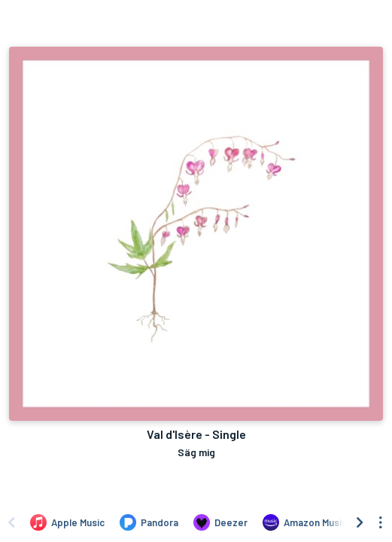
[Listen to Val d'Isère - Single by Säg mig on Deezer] (220, 522)
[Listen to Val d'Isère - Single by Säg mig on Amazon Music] (305, 522)
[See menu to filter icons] (381, 522)
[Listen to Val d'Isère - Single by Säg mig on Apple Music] (67, 522)
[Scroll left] (11, 522)
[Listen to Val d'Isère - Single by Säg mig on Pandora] (149, 522)
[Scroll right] (360, 522)
